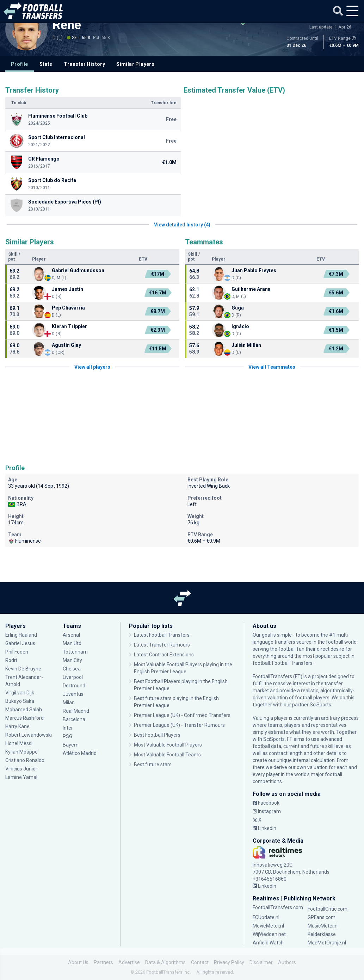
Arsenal (71, 635)
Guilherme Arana (251, 289)
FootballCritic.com (328, 909)
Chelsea (72, 669)
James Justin (67, 289)
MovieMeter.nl (268, 926)
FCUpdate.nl (266, 917)
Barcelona (74, 719)
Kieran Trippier (69, 326)
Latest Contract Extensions (164, 655)
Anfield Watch (268, 943)
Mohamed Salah (24, 710)
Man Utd (72, 643)
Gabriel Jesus (20, 643)
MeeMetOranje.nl (327, 943)
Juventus (73, 694)
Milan (69, 703)
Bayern (71, 745)
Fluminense (24, 541)
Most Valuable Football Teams (167, 755)
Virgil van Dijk (20, 693)
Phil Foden (17, 652)
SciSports (320, 705)
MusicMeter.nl (323, 926)
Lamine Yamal (21, 777)
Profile (20, 64)
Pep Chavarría (68, 308)
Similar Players (135, 64)
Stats (46, 64)
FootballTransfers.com (278, 907)
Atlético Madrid (80, 753)
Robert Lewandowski (29, 735)
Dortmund (74, 686)
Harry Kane (17, 726)
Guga (238, 308)
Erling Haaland (21, 635)
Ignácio (240, 326)
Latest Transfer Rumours (162, 645)
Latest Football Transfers (162, 635)
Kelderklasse (322, 934)
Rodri (11, 660)
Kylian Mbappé (21, 752)
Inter (68, 728)
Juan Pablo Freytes (254, 270)
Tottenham (75, 652)
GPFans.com (322, 917)
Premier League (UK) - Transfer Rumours (179, 725)
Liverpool (73, 677)
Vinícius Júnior (21, 769)
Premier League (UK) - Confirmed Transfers (182, 715)
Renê (67, 25)
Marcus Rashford (24, 718)
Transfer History (84, 64)
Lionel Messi (19, 743)
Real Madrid (76, 711)
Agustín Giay (66, 345)
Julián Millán (246, 345)
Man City (72, 660)
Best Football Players (157, 735)
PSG (67, 736)
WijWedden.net (269, 934)
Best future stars (153, 764)
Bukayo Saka (20, 701)
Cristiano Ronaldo (25, 760)
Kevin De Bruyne (23, 669)
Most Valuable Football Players (168, 745)
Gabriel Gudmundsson (78, 270)
